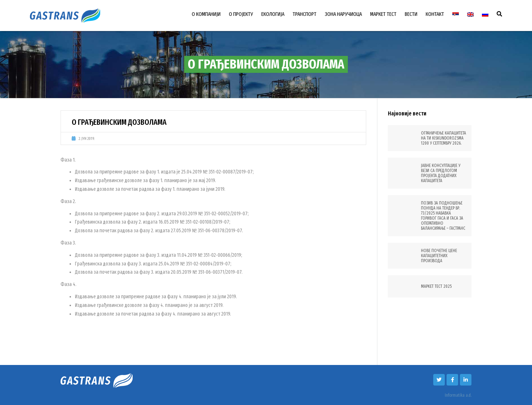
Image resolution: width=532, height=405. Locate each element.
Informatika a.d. (458, 395)
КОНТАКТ (435, 14)
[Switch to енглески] (470, 14)
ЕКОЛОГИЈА (273, 14)
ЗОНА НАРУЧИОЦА (343, 14)
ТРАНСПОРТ (305, 14)
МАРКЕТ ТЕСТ (383, 14)
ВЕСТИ (411, 14)
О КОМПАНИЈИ (206, 14)
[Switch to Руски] (485, 14)
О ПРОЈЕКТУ (241, 14)
